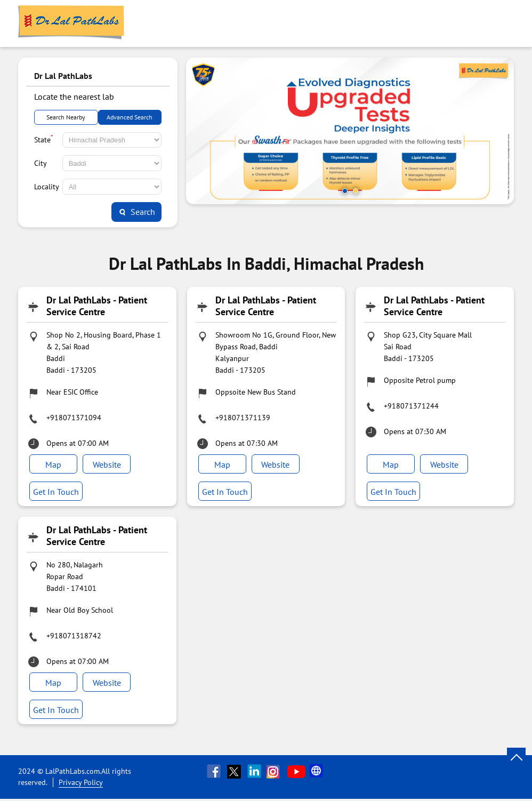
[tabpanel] (350, 131)
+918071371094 (74, 418)
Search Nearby (66, 117)
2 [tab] (356, 191)
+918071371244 (411, 406)
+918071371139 (243, 418)
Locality (47, 187)
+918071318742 (74, 637)
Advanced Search (130, 117)
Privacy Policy (81, 784)
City (41, 163)
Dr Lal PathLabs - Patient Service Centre (97, 306)
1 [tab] (345, 191)
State (43, 139)
